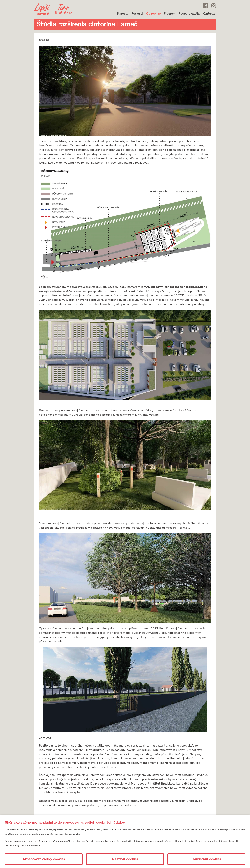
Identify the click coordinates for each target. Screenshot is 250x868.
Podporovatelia (189, 14)
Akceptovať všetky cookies (44, 859)
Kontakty (209, 14)
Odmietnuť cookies (206, 859)
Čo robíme (153, 14)
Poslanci (137, 14)
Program (170, 14)
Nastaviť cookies (125, 859)
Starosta (122, 14)
